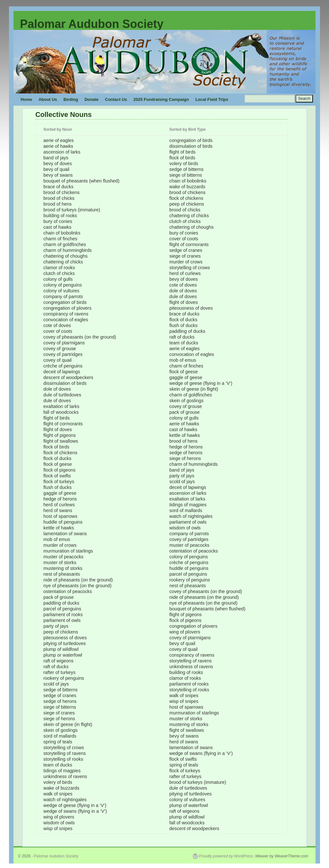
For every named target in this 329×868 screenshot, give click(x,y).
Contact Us (116, 99)
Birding (71, 99)
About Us (48, 99)
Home (26, 99)
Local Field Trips (212, 99)
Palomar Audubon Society (92, 24)
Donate (92, 99)
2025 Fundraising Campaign (161, 99)
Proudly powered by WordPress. (227, 856)
